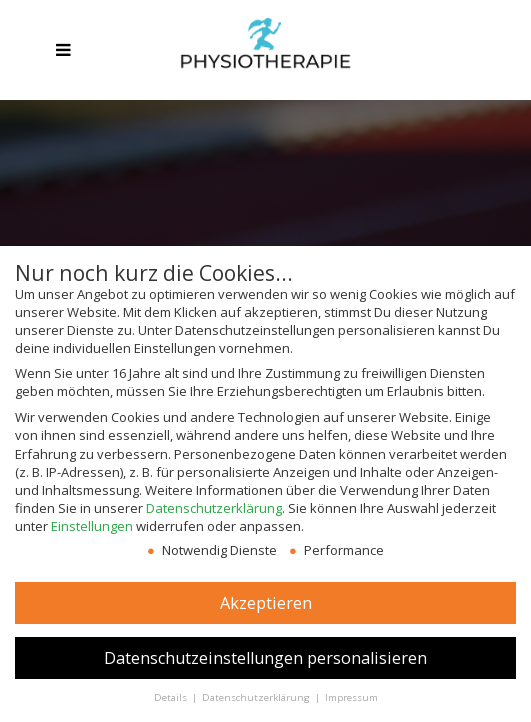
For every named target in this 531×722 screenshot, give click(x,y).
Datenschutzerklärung (214, 508)
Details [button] (172, 697)
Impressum (351, 697)
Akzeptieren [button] (266, 603)
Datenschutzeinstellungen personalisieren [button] (265, 658)
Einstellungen (92, 526)
